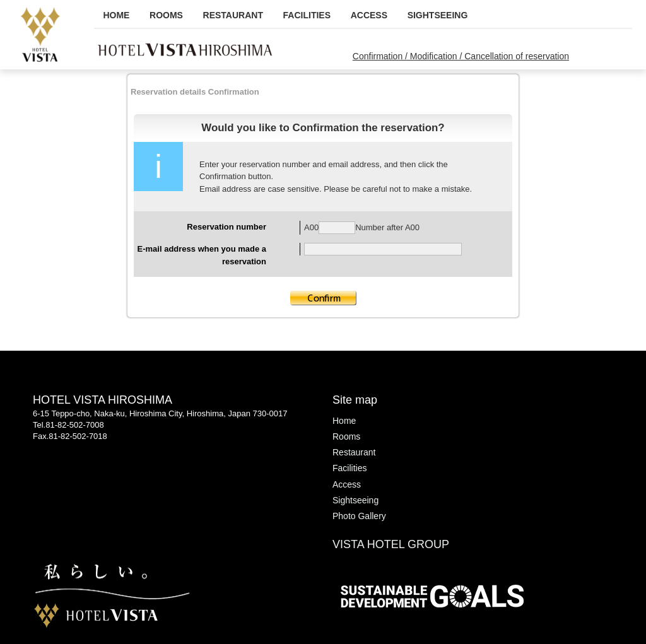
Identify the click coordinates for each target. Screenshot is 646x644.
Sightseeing (438, 15)
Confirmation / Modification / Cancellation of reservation (461, 56)
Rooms (166, 15)
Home (116, 15)
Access (369, 15)
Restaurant (233, 15)
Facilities (307, 15)
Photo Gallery (359, 516)
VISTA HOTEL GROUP (391, 544)
